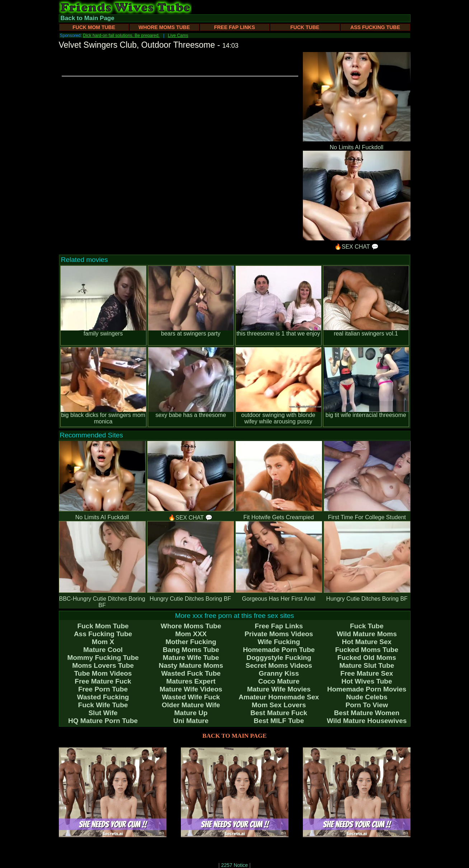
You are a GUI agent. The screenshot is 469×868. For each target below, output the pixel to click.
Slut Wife (103, 713)
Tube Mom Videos (103, 673)
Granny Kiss (279, 673)
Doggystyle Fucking (279, 658)
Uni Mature (191, 721)
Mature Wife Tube (191, 658)
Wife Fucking (279, 642)
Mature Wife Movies (279, 689)
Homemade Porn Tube (279, 650)
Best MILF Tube (279, 721)
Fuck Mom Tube (94, 27)
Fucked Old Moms (367, 658)
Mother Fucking (191, 642)
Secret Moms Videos (279, 665)
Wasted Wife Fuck (191, 697)
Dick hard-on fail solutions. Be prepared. (121, 36)
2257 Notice (234, 865)
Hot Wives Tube (367, 681)
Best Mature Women (367, 713)
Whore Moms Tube (164, 27)
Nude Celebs (367, 697)
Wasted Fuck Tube (191, 673)
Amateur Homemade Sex (279, 697)
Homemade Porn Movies (367, 689)
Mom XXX (191, 634)
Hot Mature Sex (367, 642)
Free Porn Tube (103, 689)
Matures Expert (191, 681)
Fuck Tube (305, 27)
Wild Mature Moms (367, 634)
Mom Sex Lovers (279, 705)
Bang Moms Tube (191, 650)
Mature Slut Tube (367, 665)
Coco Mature (279, 681)
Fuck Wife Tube (103, 705)
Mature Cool (103, 650)
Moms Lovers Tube (103, 665)
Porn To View (367, 705)
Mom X (103, 642)
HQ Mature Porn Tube (103, 721)
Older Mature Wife (191, 705)
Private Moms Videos (279, 634)
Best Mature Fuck (279, 713)
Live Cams (178, 36)
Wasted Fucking (103, 697)
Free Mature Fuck (103, 681)
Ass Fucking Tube (375, 27)
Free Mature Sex (367, 673)
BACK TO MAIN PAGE (234, 736)
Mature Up (191, 713)
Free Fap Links (234, 27)
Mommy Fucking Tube (103, 658)
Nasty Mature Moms (191, 665)
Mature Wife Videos (191, 689)
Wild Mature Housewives (367, 721)
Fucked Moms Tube (367, 650)
